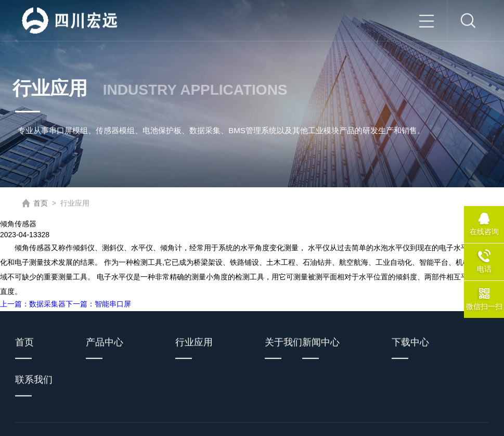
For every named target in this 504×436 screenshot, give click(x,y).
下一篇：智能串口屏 (98, 304)
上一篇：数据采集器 (33, 304)
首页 (41, 203)
